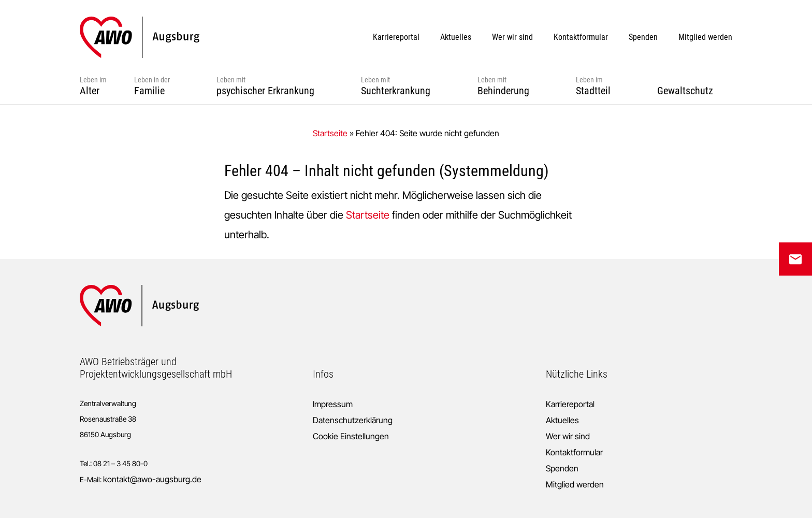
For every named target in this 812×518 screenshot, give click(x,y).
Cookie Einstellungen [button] (351, 436)
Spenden (562, 468)
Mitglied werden (575, 484)
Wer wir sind (568, 436)
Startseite (330, 133)
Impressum (333, 404)
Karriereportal (570, 404)
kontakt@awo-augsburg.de (152, 479)
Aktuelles (562, 420)
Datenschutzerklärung (353, 420)
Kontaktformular (574, 452)
